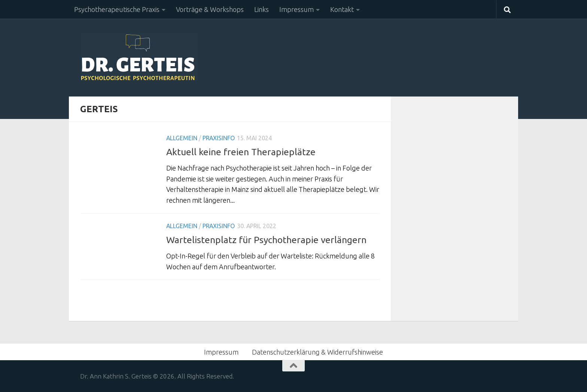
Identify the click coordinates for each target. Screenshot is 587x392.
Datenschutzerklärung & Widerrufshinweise (317, 352)
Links (261, 9)
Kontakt (342, 9)
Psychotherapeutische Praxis (117, 9)
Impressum (296, 9)
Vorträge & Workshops (210, 9)
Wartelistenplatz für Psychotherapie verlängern (266, 240)
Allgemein (182, 138)
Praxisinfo (219, 138)
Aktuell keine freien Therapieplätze (241, 152)
